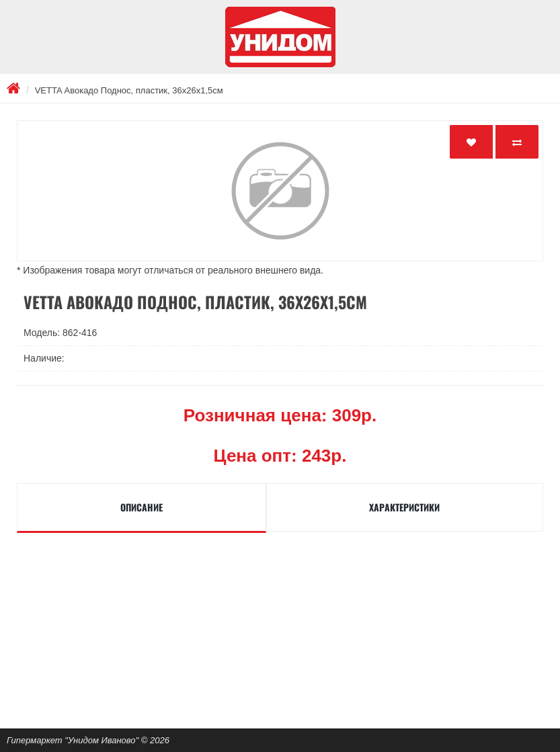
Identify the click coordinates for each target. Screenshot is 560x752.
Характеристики (404, 507)
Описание (142, 507)
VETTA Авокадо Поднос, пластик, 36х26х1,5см (129, 90)
